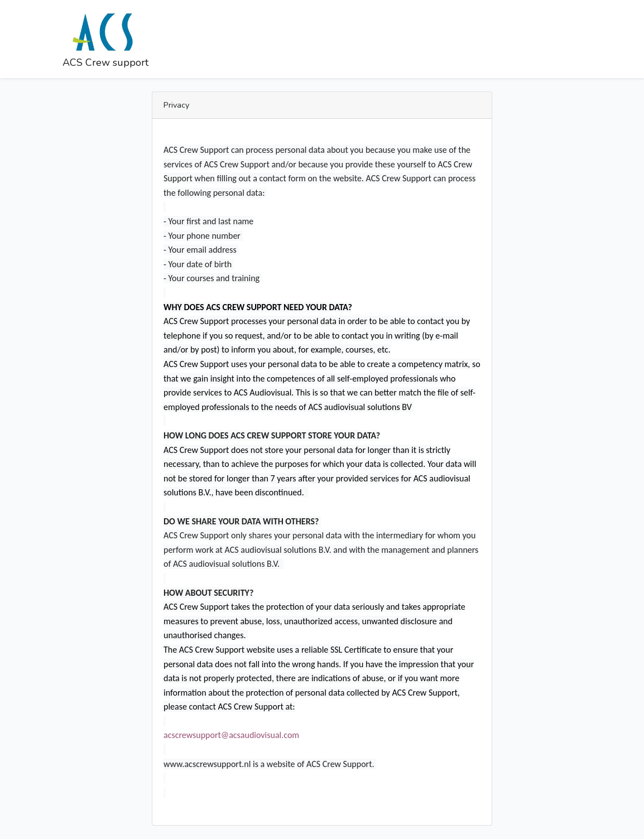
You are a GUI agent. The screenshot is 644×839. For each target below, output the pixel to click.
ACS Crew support (105, 38)
